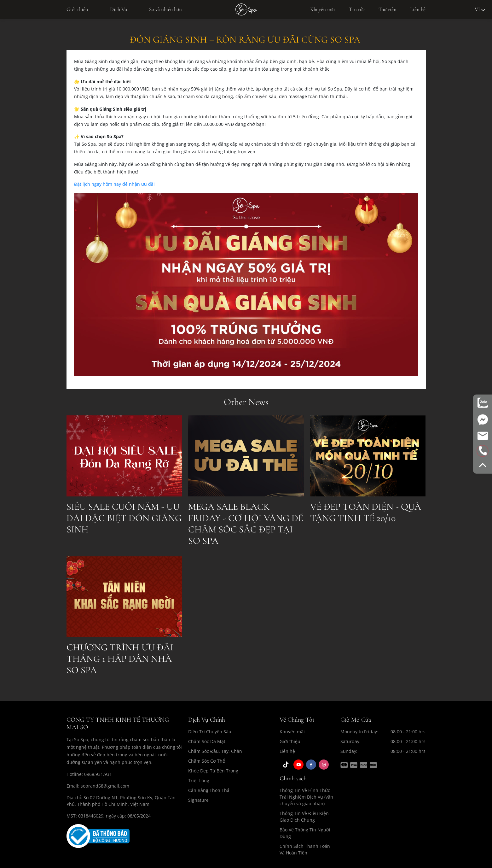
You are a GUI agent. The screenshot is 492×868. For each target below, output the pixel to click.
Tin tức (357, 9)
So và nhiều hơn (165, 9)
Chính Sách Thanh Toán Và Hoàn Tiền (305, 849)
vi (480, 9)
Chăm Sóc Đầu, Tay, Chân (215, 751)
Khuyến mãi (323, 9)
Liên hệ (418, 9)
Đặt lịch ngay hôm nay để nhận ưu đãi (114, 184)
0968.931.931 (98, 774)
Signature (198, 800)
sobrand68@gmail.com (105, 786)
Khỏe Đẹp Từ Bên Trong (213, 771)
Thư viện (388, 9)
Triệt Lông (199, 780)
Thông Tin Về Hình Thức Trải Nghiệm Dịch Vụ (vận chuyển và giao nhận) (306, 797)
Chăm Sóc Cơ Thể (207, 761)
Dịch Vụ (119, 9)
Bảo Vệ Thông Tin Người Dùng (305, 833)
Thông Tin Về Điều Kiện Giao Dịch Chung (304, 817)
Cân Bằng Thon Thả (209, 790)
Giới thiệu (77, 9)
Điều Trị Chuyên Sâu (210, 732)
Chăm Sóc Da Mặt (207, 741)
